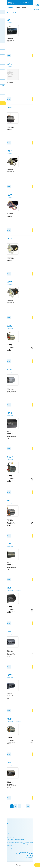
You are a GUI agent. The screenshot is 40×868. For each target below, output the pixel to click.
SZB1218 (7, 108)
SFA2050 (7, 719)
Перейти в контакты (32, 858)
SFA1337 (7, 675)
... (23, 806)
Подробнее (7, 55)
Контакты (5, 833)
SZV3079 (7, 195)
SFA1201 (7, 588)
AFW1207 (7, 457)
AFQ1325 (7, 370)
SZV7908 (7, 239)
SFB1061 (7, 20)
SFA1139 (7, 544)
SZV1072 (7, 151)
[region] (20, 7)
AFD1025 (7, 326)
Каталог (4, 828)
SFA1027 (7, 501)
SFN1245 (7, 64)
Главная (5, 824)
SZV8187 (7, 282)
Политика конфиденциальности (11, 848)
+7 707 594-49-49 (29, 854)
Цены (35, 55)
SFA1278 (7, 632)
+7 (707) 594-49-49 (26, 3)
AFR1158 (7, 413)
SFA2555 (7, 763)
